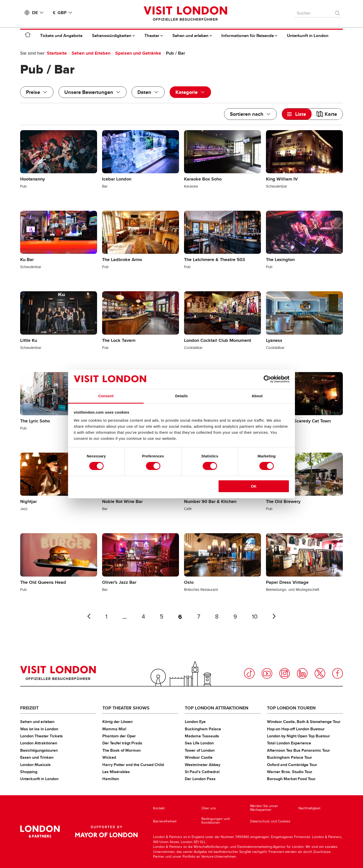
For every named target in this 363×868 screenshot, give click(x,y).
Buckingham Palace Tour (290, 757)
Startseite (57, 53)
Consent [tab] (106, 396)
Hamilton (111, 779)
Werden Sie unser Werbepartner (264, 808)
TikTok (249, 673)
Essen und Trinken (37, 757)
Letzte (89, 616)
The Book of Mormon (122, 750)
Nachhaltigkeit (309, 808)
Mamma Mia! (114, 729)
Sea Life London (199, 743)
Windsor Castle (199, 757)
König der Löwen (117, 722)
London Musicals (35, 765)
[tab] (297, 114)
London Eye (195, 722)
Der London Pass (200, 779)
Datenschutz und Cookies (270, 821)
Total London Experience (289, 743)
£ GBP (64, 13)
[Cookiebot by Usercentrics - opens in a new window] (267, 379)
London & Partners (40, 831)
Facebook (338, 673)
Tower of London (200, 750)
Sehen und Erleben (91, 53)
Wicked (109, 757)
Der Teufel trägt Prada (122, 743)
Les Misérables (116, 772)
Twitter (320, 673)
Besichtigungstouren (39, 750)
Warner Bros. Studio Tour (290, 772)
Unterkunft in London (39, 779)
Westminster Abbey (203, 765)
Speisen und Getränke (138, 53)
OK (254, 486)
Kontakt (159, 808)
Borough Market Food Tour (291, 779)
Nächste (274, 616)
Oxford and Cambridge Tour (292, 765)
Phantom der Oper (119, 736)
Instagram (285, 673)
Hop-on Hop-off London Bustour (296, 729)
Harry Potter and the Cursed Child (133, 765)
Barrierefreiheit (165, 821)
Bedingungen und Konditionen (216, 821)
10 (255, 617)
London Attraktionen (39, 743)
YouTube (267, 673)
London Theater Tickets (41, 736)
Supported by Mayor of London (106, 831)
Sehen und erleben (37, 722)
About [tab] (257, 396)
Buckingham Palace (203, 729)
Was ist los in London (39, 729)
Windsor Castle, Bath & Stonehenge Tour (304, 722)
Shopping (29, 772)
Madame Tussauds (202, 736)
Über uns (209, 808)
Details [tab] (181, 396)
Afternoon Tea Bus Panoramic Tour (298, 750)
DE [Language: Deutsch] (39, 13)
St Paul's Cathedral (202, 772)
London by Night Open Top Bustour (298, 736)
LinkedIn (302, 673)
